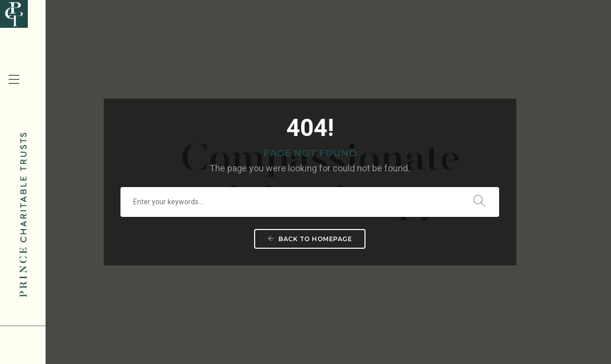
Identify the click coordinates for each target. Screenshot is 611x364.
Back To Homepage (329, 295)
